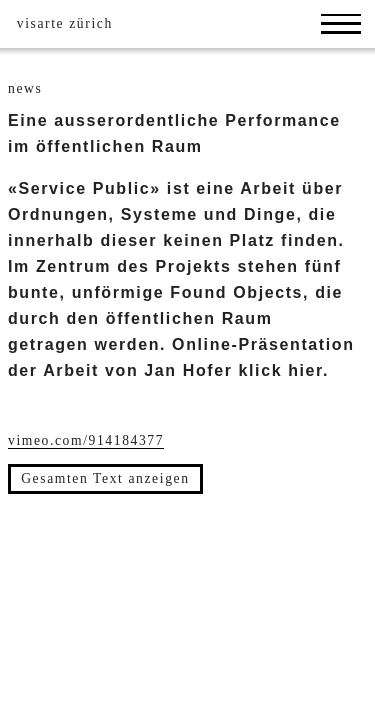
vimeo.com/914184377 (86, 440)
